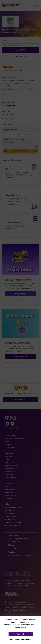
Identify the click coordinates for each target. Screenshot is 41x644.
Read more (6, 94)
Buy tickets (20, 50)
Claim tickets (10, 463)
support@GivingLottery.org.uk (20, 555)
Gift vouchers (10, 460)
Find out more (11, 205)
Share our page (20, 56)
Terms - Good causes (13, 507)
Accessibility (10, 519)
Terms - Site (10, 510)
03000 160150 (14, 548)
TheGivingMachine (12, 605)
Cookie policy (10, 448)
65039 (7, 612)
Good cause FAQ (12, 496)
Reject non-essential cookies (21, 640)
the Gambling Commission (25, 607)
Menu (36, 5)
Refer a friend (20, 357)
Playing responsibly (13, 525)
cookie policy (20, 627)
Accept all (21, 634)
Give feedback (20, 399)
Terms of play (10, 513)
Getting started (11, 499)
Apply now (9, 487)
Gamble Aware (23, 586)
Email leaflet (10, 493)
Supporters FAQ (11, 466)
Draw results (10, 472)
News (7, 442)
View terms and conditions (14, 300)
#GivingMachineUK (12, 428)
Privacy (8, 445)
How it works (10, 469)
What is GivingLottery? (14, 439)
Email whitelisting (12, 516)
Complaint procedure (13, 522)
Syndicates (9, 475)
